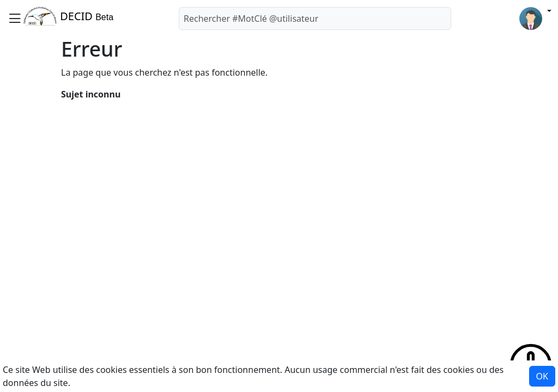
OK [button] (542, 376)
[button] (15, 18)
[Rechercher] (315, 19)
